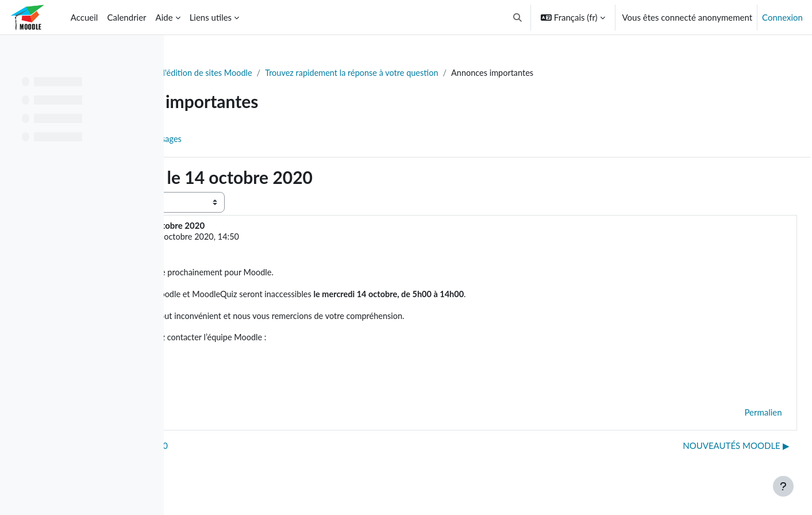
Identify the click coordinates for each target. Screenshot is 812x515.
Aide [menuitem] (164, 17)
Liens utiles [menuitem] (211, 17)
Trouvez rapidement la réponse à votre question (492, 73)
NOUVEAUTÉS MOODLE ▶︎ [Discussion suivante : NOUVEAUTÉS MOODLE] (711, 449)
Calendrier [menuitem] (126, 17)
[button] (517, 17)
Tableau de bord (216, 73)
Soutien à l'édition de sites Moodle (325, 73)
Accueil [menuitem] (84, 17)
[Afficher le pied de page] (783, 486)
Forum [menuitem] (208, 140)
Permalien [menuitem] (738, 416)
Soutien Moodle (266, 237)
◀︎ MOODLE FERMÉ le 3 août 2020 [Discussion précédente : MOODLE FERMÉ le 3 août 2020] (261, 449)
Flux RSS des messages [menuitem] (282, 140)
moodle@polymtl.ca (259, 362)
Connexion (782, 17)
